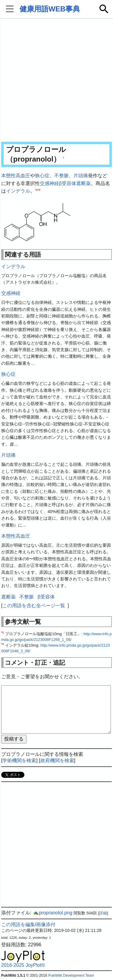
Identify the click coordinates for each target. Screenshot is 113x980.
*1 (36, 190)
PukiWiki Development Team (71, 975)
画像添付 (46, 924)
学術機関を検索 (19, 761)
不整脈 (61, 176)
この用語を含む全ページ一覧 (34, 606)
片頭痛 (81, 176)
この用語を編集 (18, 924)
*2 (39, 190)
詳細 (103, 913)
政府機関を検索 (57, 761)
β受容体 (68, 183)
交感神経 (49, 183)
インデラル (18, 191)
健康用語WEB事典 (50, 9)
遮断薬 (83, 183)
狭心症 (42, 176)
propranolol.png (53, 913)
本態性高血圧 (16, 176)
